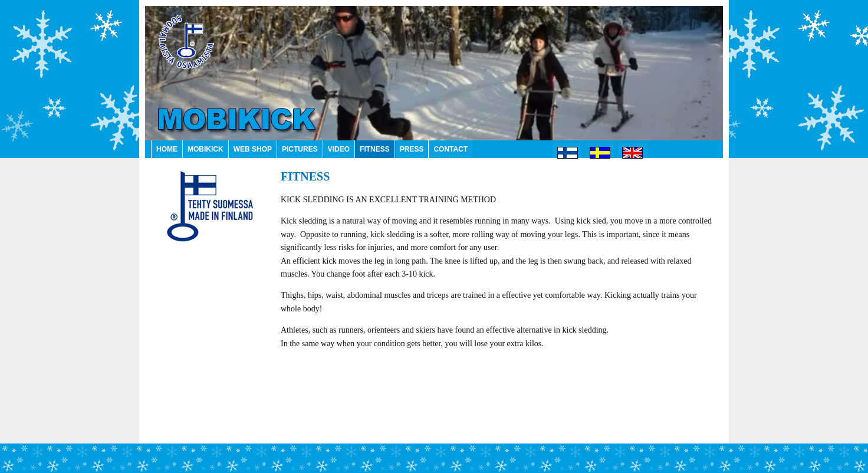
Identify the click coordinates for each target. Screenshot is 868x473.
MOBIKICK (206, 149)
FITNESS (375, 149)
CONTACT (451, 149)
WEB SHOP (253, 149)
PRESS (412, 149)
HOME (167, 149)
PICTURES (300, 149)
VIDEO (339, 149)
